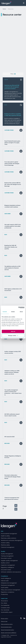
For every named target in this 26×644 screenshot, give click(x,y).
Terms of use (4, 621)
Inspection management (8, 565)
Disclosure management (8, 585)
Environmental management (9, 534)
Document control (6, 558)
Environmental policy (6, 627)
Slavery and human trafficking (9, 633)
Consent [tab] (5, 312)
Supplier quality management (9, 561)
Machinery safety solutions (9, 538)
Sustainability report (7, 612)
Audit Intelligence (6, 578)
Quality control (5, 563)
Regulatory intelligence (7, 567)
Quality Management (7, 554)
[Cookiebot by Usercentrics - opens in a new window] (19, 308)
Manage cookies (13, 336)
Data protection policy (7, 624)
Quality (3, 551)
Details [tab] (13, 312)
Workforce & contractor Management (12, 540)
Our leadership (5, 605)
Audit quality (5, 588)
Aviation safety (5, 543)
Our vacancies (5, 610)
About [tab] (21, 312)
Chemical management (8, 547)
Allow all (13, 331)
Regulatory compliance (8, 592)
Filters (13, 74)
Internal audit (5, 581)
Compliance (4, 576)
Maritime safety (5, 545)
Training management (7, 556)
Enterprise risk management (9, 583)
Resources (11, 9)
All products (4, 601)
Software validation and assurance (11, 572)
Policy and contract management (11, 590)
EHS (2, 531)
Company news (5, 608)
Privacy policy (5, 619)
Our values (4, 603)
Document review (6, 570)
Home (5, 9)
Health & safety (5, 536)
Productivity (4, 594)
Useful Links (4, 599)
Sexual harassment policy (7, 630)
